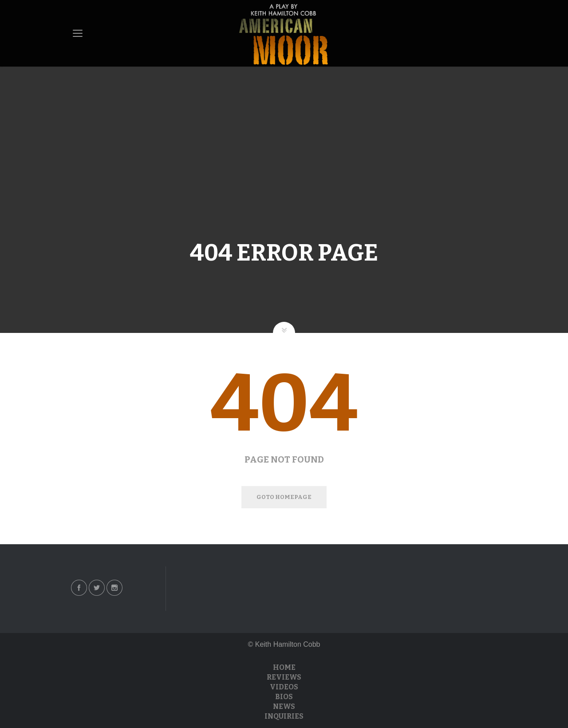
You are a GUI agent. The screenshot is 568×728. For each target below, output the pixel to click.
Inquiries (284, 716)
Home (284, 667)
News (284, 706)
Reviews (284, 677)
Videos (284, 687)
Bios (284, 697)
